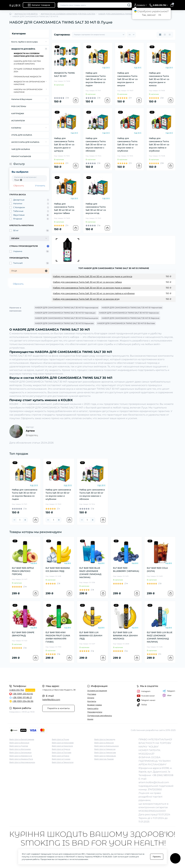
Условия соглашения (97, 691)
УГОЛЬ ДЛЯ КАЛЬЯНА (22, 135)
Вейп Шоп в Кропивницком (22, 762)
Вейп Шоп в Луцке (60, 739)
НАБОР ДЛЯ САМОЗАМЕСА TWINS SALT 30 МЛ (120, 14)
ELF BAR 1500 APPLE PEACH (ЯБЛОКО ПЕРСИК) (23, 571)
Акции (90, 719)
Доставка (92, 694)
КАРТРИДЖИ (18, 113)
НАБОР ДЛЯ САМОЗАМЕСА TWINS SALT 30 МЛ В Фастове (126, 323)
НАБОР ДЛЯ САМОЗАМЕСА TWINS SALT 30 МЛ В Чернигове (132, 307)
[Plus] (25, 520)
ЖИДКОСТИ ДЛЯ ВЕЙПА (26, 14)
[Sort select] (99, 35)
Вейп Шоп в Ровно (61, 756)
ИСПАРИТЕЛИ (18, 121)
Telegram (169, 691)
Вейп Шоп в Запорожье (20, 752)
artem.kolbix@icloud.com (154, 782)
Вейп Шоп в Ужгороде (105, 739)
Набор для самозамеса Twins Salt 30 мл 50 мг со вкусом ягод (96, 208)
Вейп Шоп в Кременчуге (21, 756)
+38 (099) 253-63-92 (23, 694)
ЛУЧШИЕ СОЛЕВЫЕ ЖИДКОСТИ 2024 (29, 70)
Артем (30, 431)
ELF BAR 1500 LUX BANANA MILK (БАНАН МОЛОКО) (125, 636)
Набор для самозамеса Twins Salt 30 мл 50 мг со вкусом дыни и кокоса (159, 79)
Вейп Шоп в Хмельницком (107, 746)
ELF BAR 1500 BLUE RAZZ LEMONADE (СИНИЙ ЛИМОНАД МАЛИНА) (90, 573)
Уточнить (40, 186)
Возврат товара (95, 705)
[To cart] (76, 100)
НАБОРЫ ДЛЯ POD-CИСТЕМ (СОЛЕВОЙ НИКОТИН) (27, 62)
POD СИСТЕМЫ (19, 106)
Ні (160, 15)
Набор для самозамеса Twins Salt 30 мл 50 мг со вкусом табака (64, 208)
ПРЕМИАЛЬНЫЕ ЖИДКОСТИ (27, 77)
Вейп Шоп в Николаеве (63, 743)
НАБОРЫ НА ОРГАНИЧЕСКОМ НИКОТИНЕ (28, 91)
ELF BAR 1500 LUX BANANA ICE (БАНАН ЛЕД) (91, 636)
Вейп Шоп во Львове (104, 759)
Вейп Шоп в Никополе (62, 746)
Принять (157, 857)
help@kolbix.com (51, 700)
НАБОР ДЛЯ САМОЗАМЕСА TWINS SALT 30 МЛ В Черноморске (67, 307)
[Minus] (14, 520)
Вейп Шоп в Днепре (19, 746)
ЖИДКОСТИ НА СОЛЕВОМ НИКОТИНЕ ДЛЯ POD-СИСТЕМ (68, 14)
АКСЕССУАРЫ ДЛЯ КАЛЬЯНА (25, 142)
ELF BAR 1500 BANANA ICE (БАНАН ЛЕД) (58, 570)
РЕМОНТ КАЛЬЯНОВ (21, 156)
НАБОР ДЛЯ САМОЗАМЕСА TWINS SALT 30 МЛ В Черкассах (129, 313)
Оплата (91, 698)
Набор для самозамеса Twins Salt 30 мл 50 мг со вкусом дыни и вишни (128, 79)
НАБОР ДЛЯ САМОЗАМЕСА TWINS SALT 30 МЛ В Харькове (64, 323)
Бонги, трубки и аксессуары (25, 42)
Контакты (92, 701)
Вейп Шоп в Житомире (20, 749)
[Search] (129, 5)
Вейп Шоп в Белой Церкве (22, 739)
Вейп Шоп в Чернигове (105, 752)
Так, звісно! (149, 15)
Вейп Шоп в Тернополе (63, 762)
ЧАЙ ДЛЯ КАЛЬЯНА (21, 149)
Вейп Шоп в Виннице (19, 743)
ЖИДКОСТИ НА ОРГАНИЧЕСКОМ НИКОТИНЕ (29, 83)
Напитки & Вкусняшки (22, 99)
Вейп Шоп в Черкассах (105, 749)
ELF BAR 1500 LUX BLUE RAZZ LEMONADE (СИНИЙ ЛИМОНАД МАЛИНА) (160, 637)
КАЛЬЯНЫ (16, 128)
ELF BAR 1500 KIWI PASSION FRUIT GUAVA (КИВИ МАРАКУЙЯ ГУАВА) (58, 637)
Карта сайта (93, 708)
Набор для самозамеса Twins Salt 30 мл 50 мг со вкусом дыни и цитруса (64, 145)
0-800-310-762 (17, 690)
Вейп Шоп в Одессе (61, 749)
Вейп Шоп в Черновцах (105, 756)
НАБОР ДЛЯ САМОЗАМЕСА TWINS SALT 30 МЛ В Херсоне (131, 318)
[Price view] (170, 35)
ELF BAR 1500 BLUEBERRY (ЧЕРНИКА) (126, 570)
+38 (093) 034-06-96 (23, 701)
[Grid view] (160, 35)
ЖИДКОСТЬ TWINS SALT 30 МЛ (64, 74)
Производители (95, 712)
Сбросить (19, 186)
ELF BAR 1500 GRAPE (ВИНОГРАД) (23, 634)
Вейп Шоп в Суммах (61, 759)
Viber (167, 696)
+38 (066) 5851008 (163, 775)
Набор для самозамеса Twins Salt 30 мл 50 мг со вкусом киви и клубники (128, 145)
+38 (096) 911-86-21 (22, 697)
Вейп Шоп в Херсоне (104, 743)
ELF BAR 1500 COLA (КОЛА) (157, 570)
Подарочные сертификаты (100, 716)
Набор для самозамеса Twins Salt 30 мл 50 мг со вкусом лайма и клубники (159, 145)
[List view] (165, 35)
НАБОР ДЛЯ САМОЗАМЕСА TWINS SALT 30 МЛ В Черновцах (65, 313)
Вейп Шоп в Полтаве (62, 752)
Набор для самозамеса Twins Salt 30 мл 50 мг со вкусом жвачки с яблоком (96, 145)
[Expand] (46, 42)
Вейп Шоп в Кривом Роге (21, 759)
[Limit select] (131, 35)
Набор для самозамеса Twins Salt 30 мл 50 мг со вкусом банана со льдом (96, 79)
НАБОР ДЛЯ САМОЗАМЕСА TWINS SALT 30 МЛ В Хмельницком (67, 318)
